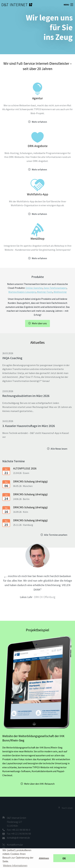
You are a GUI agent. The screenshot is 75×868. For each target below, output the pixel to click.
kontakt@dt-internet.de (18, 838)
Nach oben (67, 808)
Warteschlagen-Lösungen (22, 292)
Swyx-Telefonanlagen (55, 288)
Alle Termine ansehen (56, 535)
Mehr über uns (39, 323)
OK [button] (64, 858)
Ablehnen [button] (44, 858)
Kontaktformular (15, 845)
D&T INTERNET (13, 5)
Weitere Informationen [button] (15, 866)
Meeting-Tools (45, 292)
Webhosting (60, 292)
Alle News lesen (59, 449)
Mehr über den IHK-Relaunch (39, 784)
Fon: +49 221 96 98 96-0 (19, 830)
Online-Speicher (34, 288)
